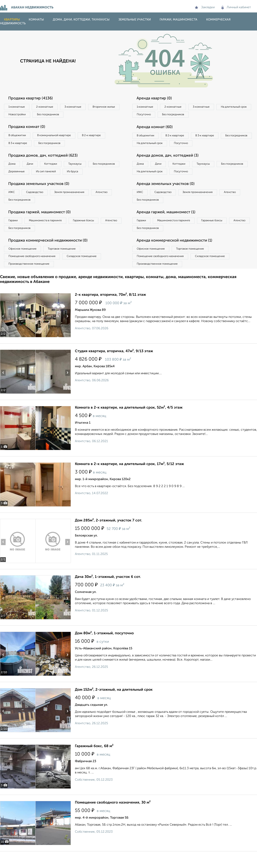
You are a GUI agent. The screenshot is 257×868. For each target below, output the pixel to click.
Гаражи (14, 234)
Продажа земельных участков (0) (41, 196)
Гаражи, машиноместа (178, 20)
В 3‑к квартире (19, 145)
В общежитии (18, 137)
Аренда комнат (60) (156, 128)
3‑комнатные (79, 107)
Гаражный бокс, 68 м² (94, 763)
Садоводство (38, 204)
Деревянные (54, 175)
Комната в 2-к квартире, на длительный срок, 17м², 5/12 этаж (129, 481)
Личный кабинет (236, 7)
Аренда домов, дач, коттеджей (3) (170, 166)
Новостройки (55, 115)
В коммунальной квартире (58, 137)
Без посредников (89, 115)
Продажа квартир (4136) (32, 98)
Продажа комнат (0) (29, 128)
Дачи (33, 166)
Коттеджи (56, 166)
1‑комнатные (18, 107)
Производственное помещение (30, 280)
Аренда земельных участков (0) (167, 196)
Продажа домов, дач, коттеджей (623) (46, 158)
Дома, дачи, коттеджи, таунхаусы (81, 20)
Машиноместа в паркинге (49, 234)
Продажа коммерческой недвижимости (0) (51, 255)
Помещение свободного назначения (34, 272)
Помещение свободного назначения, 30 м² (113, 819)
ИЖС (13, 204)
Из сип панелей (85, 175)
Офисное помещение (24, 264)
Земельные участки (135, 20)
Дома (13, 166)
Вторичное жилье (21, 115)
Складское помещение (87, 272)
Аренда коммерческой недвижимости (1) (177, 255)
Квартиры (12, 20)
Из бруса (15, 183)
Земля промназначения (76, 204)
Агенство (110, 204)
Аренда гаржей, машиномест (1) (168, 225)
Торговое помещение (66, 264)
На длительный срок (151, 115)
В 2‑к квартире (98, 137)
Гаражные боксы (90, 234)
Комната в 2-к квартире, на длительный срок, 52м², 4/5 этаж (129, 424)
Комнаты (36, 20)
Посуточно (184, 115)
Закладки (205, 7)
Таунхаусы (83, 166)
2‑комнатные (48, 107)
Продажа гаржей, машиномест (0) (42, 225)
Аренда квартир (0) (156, 98)
